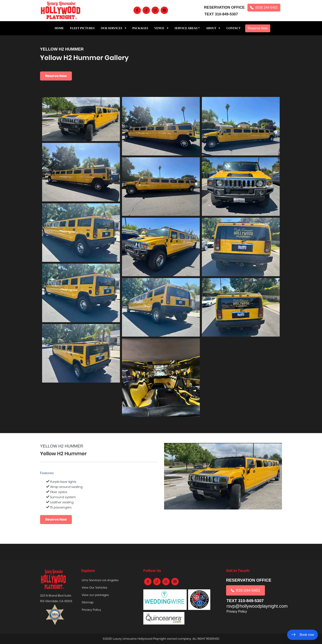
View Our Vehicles (94, 588)
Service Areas (186, 28)
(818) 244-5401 (264, 7)
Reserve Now (258, 28)
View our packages (95, 595)
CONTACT (233, 28)
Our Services (114, 28)
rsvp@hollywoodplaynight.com (257, 606)
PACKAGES (140, 28)
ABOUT (213, 28)
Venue (161, 28)
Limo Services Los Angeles (100, 580)
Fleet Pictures (82, 28)
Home (59, 28)
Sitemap (88, 602)
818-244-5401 (246, 590)
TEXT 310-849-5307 (221, 14)
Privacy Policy (91, 610)
